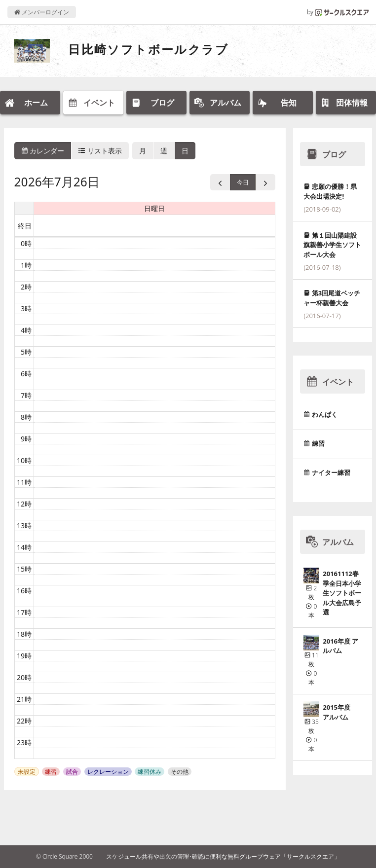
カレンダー (43, 151)
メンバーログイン (42, 12)
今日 (243, 182)
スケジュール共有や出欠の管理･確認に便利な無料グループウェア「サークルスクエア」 (223, 856)
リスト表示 (100, 151)
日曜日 (154, 208)
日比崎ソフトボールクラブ (148, 49)
